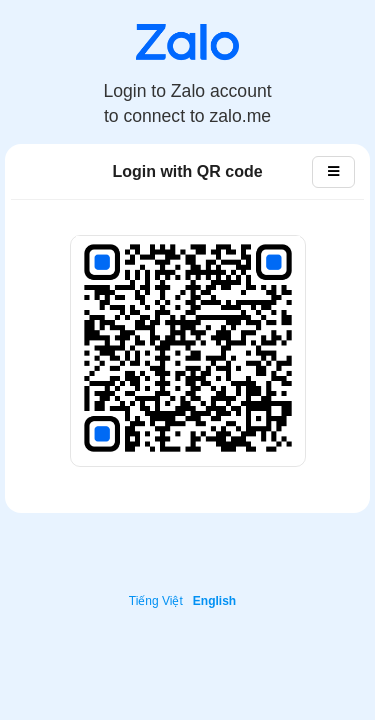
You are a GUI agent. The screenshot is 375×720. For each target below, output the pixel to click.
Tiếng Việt (156, 601)
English (214, 601)
